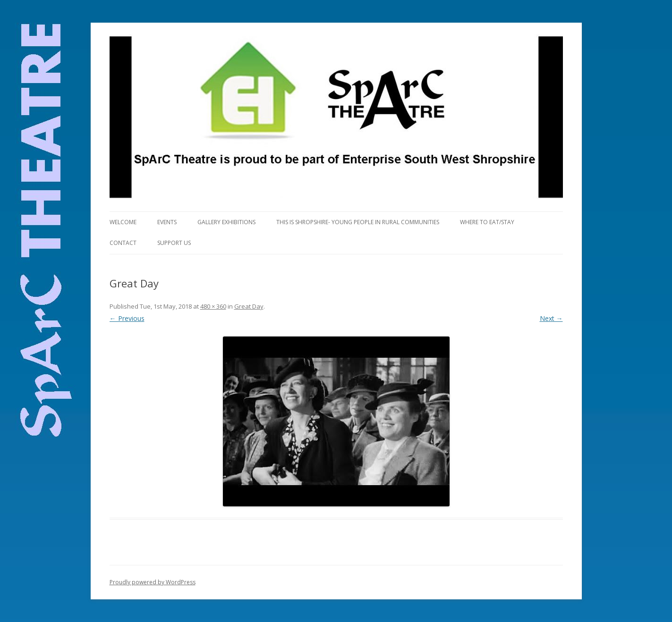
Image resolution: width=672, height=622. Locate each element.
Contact (123, 243)
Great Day (249, 306)
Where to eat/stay (487, 222)
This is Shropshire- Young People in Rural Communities (358, 222)
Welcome (123, 222)
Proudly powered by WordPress (153, 582)
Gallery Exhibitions (226, 222)
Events (167, 222)
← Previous (127, 318)
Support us (174, 243)
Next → (551, 318)
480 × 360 (213, 306)
